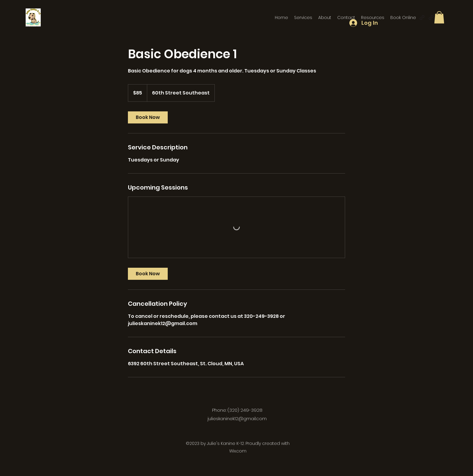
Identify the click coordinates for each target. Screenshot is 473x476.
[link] (148, 117)
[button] (439, 17)
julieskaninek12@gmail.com (237, 418)
